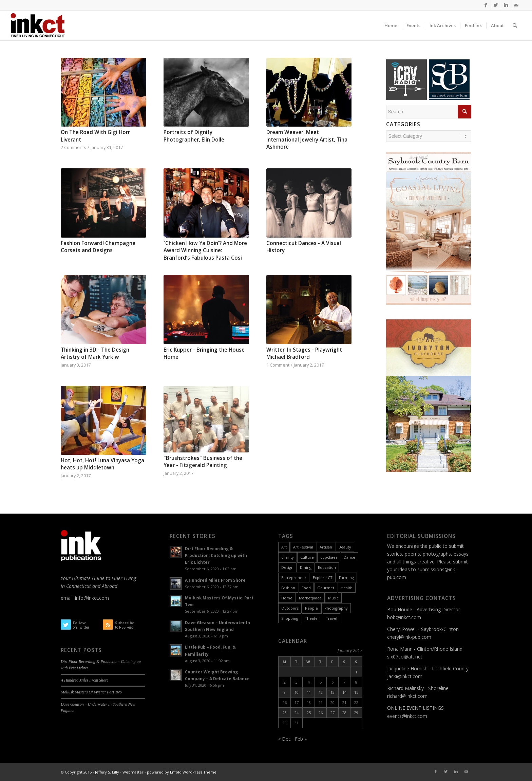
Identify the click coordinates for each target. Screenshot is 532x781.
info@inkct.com (92, 598)
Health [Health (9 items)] (347, 588)
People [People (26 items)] (311, 608)
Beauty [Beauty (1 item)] (345, 547)
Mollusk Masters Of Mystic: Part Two (91, 692)
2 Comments (73, 147)
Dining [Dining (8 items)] (306, 567)
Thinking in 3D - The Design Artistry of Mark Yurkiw (95, 354)
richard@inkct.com (407, 696)
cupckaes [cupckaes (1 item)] (329, 557)
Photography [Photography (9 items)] (336, 608)
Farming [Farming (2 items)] (346, 578)
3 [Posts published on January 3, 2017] (297, 682)
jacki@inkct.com (405, 676)
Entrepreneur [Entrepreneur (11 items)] (294, 578)
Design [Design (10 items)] (287, 567)
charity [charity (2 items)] (288, 557)
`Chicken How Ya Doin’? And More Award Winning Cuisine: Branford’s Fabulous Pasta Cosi (205, 250)
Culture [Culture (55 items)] (307, 557)
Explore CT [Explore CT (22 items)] (323, 578)
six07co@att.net (405, 657)
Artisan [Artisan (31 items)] (326, 547)
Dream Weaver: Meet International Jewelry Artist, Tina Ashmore (307, 140)
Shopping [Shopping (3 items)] (290, 618)
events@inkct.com (407, 716)
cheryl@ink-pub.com (409, 637)
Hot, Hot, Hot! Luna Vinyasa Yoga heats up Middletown (102, 464)
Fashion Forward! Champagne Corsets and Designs (98, 247)
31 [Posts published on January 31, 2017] (297, 723)
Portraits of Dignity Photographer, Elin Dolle (194, 136)
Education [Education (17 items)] (327, 567)
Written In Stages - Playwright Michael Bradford (304, 354)
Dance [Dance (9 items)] (349, 557)
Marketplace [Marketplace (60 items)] (310, 598)
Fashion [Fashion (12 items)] (288, 588)
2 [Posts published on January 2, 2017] (285, 682)
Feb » (301, 739)
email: (68, 598)
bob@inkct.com (404, 617)
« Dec (284, 739)
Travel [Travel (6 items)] (331, 618)
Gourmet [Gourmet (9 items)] (326, 588)
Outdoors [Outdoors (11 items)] (290, 608)
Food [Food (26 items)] (306, 588)
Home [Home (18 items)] (287, 598)
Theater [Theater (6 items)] (312, 618)
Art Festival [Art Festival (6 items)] (303, 547)
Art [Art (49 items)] (284, 547)
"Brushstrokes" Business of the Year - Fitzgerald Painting (203, 462)
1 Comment (278, 365)
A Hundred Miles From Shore (84, 680)
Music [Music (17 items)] (333, 598)
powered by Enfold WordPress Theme (182, 772)
